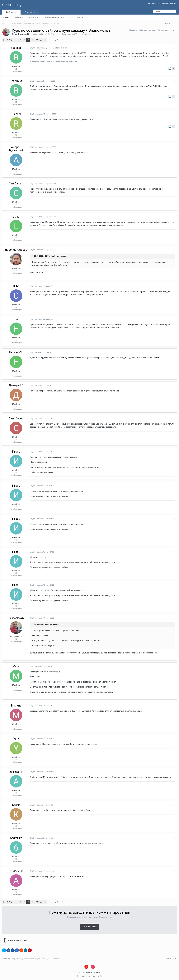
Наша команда (34, 17)
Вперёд (39, 40)
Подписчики (163, 30)
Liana (16, 217)
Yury (16, 739)
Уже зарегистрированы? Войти (162, 3)
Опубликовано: (43, 48)
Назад (10, 40)
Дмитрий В (16, 385)
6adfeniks (16, 838)
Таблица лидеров (76, 17)
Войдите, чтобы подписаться (142, 30)
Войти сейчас (89, 927)
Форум (6, 17)
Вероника (16, 81)
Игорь (16, 452)
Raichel (16, 114)
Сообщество (11, 12)
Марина (16, 706)
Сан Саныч (16, 183)
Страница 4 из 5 (56, 40)
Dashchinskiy (24, 34)
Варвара (16, 48)
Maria (16, 666)
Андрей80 (16, 871)
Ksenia (16, 805)
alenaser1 (16, 772)
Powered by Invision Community (90, 976)
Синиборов (16, 418)
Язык (81, 973)
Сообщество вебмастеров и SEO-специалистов (69, 34)
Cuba (16, 286)
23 (174, 30)
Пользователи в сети (54, 17)
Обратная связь (94, 973)
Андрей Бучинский (16, 149)
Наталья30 (16, 352)
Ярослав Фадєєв (16, 250)
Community (12, 5)
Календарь (18, 17)
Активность (30, 12)
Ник (16, 319)
